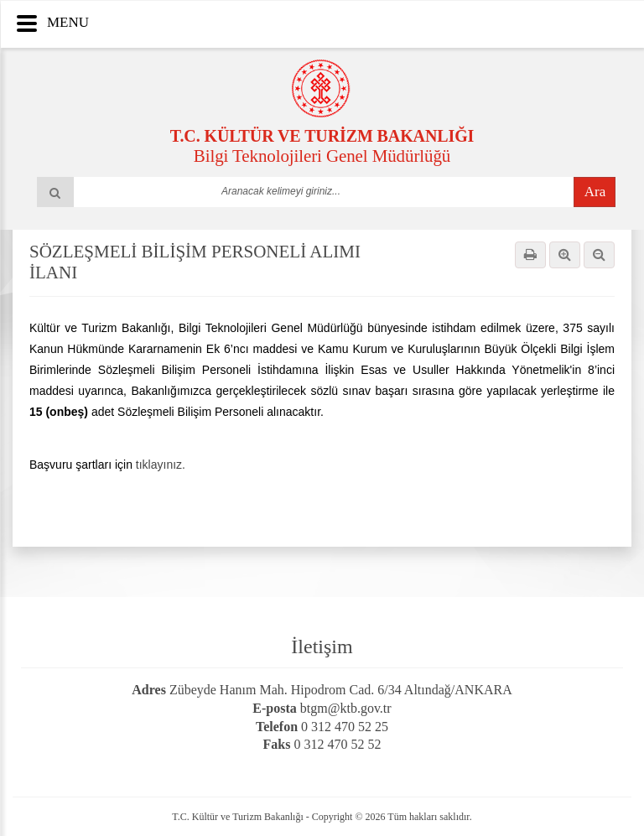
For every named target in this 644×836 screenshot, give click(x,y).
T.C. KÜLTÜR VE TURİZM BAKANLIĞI (322, 136)
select (445, 191)
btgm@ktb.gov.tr (346, 708)
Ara (595, 192)
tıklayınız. (161, 465)
